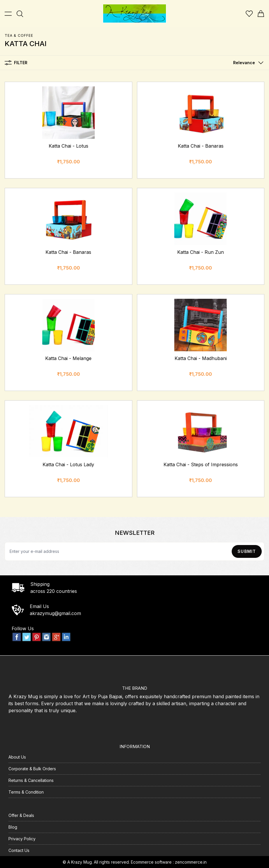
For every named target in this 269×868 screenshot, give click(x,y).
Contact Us (19, 850)
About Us (17, 757)
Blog (13, 827)
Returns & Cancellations (31, 780)
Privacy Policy (22, 839)
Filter (16, 63)
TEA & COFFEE (19, 35)
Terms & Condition (26, 792)
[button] (247, 63)
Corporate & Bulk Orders (32, 769)
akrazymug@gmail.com (55, 613)
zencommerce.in (191, 862)
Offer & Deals (21, 815)
